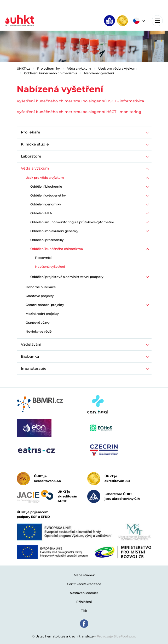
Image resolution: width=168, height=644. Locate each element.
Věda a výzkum (79, 68)
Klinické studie (35, 144)
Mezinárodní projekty (42, 314)
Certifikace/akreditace (84, 584)
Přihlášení (84, 602)
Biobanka (30, 356)
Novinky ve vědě (39, 331)
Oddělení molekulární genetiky (54, 231)
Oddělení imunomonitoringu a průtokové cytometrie (72, 222)
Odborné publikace (41, 287)
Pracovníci (43, 258)
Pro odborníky (48, 68)
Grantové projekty (40, 296)
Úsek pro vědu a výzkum (117, 68)
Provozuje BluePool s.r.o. (116, 636)
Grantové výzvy (38, 323)
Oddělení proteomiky (47, 240)
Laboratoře (31, 156)
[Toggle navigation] (157, 21)
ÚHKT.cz (23, 68)
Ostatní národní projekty (45, 305)
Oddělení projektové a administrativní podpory (67, 277)
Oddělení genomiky (46, 204)
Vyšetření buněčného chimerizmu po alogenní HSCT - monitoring (79, 112)
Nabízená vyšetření (99, 73)
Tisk (84, 611)
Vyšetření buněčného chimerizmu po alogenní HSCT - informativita (80, 101)
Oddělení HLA (41, 213)
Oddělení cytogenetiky (48, 195)
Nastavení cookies (84, 593)
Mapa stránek (84, 575)
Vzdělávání (31, 344)
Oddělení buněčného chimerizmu (50, 73)
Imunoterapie (34, 368)
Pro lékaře (31, 132)
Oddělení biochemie (46, 186)
